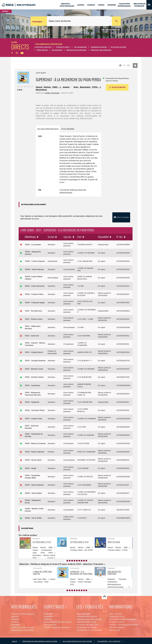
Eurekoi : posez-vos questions (57, 626)
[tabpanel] (68, 165)
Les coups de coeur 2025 (88, 624)
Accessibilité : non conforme (109, 640)
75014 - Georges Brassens (35, 360)
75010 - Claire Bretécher (35, 285)
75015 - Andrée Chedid (34, 376)
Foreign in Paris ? (117, 621)
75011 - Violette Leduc (34, 318)
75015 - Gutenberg (32, 384)
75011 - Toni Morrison (33, 310)
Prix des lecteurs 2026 (86, 621)
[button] (149, 5)
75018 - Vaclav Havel (33, 459)
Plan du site (114, 629)
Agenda (15, 616)
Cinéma (15, 621)
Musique (15, 618)
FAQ (111, 613)
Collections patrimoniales (23, 626)
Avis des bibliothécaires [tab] (48, 129)
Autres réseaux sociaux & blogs (58, 621)
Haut (104, 596)
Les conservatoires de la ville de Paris (77, 640)
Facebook (48, 613)
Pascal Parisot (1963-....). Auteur (53, 87)
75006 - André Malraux (34, 268)
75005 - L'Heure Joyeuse (35, 260)
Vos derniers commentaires (89, 629)
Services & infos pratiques (23, 613)
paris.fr (15, 640)
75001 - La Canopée (33, 244)
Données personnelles (128, 624)
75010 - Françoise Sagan (35, 302)
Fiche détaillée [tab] (68, 129)
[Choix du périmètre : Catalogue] (39, 21)
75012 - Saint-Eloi (32, 335)
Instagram (49, 616)
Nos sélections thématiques (89, 618)
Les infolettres (50, 624)
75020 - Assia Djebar (33, 492)
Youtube (48, 618)
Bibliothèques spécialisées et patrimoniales (40, 640)
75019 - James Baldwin (34, 484)
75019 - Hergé (30, 467)
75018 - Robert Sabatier (35, 451)
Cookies (113, 624)
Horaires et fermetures (87, 616)
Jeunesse (15, 624)
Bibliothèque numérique (23, 629)
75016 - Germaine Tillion (35, 409)
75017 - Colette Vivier (33, 418)
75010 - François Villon (34, 293)
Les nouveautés (83, 613)
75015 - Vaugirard (32, 401)
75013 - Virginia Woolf (34, 351)
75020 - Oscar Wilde (33, 517)
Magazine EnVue (117, 616)
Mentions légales (117, 626)
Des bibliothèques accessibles (123, 618)
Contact (118, 613)
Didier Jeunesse (52, 93)
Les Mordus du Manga (87, 626)
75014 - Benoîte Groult (34, 368)
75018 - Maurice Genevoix (35, 442)
